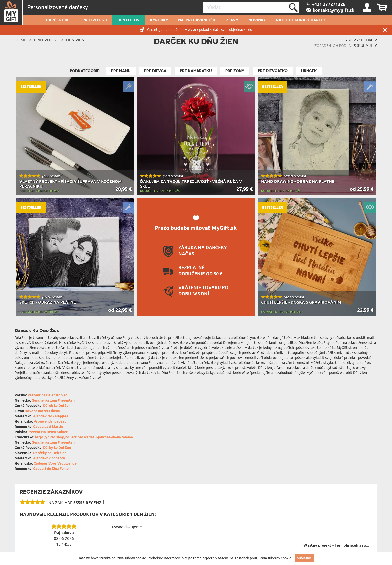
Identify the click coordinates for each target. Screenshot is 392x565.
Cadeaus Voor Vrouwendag (56, 464)
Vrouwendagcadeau (50, 422)
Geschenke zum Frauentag (53, 401)
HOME (21, 40)
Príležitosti (95, 20)
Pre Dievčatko (273, 71)
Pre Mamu (121, 71)
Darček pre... (59, 20)
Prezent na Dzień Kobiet (47, 396)
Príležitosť (46, 40)
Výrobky (159, 20)
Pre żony (235, 71)
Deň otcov (129, 20)
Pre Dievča (155, 71)
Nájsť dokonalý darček (301, 20)
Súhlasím (304, 558)
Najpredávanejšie (197, 20)
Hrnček (309, 71)
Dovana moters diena (42, 411)
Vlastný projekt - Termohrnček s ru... (336, 546)
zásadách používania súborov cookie (263, 558)
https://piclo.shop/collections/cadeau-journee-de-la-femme (84, 438)
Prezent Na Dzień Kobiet (48, 432)
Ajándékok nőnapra (49, 459)
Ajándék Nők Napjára (51, 417)
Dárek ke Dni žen (57, 406)
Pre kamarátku (196, 71)
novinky (257, 20)
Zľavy (232, 20)
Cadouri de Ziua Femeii (52, 469)
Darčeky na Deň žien (50, 453)
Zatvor (385, 30)
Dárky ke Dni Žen (57, 448)
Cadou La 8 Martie (48, 427)
